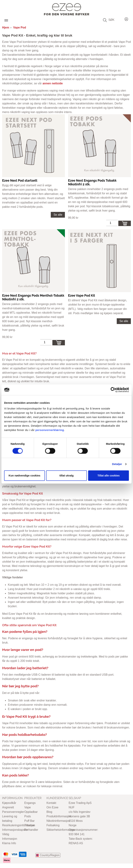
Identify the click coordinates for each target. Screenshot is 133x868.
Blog (49, 812)
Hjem (6, 27)
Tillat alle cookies (109, 475)
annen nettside (53, 83)
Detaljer (117, 464)
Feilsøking (53, 825)
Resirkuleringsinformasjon (19, 825)
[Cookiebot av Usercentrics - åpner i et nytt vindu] (113, 390)
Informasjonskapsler (15, 830)
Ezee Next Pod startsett (20, 180)
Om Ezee (52, 807)
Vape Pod (20, 27)
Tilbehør (29, 825)
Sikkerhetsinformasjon (61, 830)
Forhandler (31, 830)
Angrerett (8, 807)
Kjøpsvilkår (9, 803)
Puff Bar (29, 821)
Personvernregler (13, 812)
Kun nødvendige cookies (24, 475)
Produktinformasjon (59, 816)
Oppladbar (31, 812)
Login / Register (126, 19)
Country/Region (50, 855)
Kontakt (51, 803)
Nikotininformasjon (58, 821)
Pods (28, 816)
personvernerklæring (50, 430)
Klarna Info (9, 843)
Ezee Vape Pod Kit (82, 295)
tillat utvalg (66, 475)
